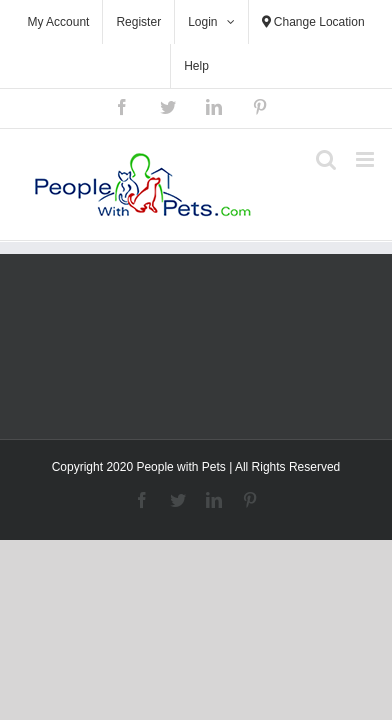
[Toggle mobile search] (326, 159)
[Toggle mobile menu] (366, 159)
